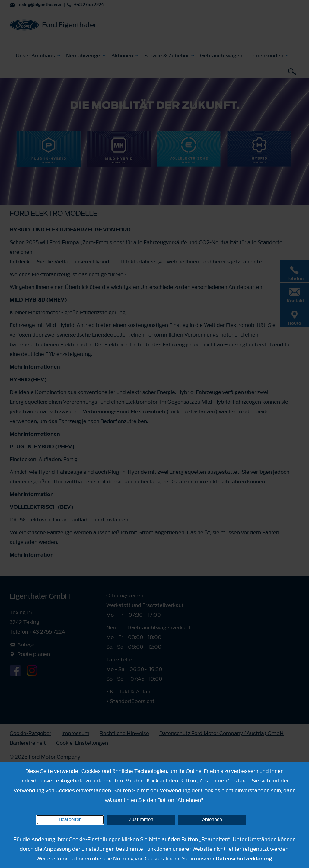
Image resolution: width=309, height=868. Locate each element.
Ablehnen (212, 820)
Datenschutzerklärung (244, 859)
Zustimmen (141, 820)
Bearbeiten (70, 820)
